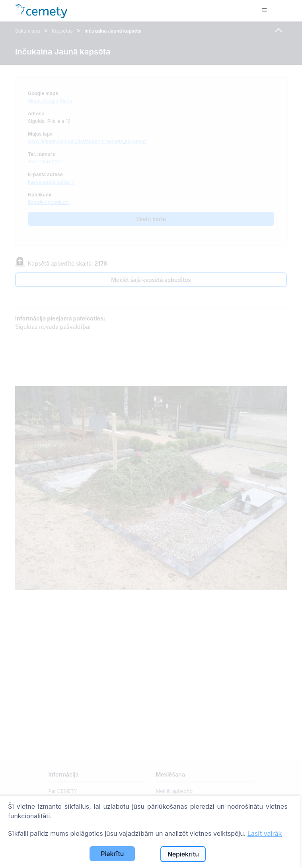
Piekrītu (112, 854)
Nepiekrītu (183, 854)
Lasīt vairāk (265, 833)
